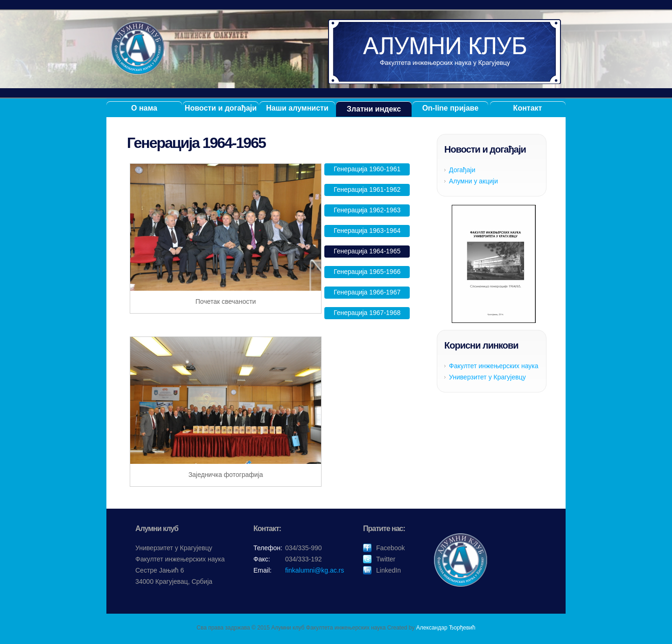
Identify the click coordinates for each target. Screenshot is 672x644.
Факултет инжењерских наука (494, 366)
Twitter (386, 559)
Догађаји (462, 170)
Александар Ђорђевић (446, 628)
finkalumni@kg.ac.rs (315, 570)
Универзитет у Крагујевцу (487, 377)
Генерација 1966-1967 (367, 292)
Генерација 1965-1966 (367, 272)
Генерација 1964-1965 (367, 251)
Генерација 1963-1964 (367, 231)
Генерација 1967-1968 (367, 313)
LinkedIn (388, 570)
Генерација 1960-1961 (367, 169)
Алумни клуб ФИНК (445, 52)
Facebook (390, 548)
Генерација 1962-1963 (367, 210)
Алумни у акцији (473, 181)
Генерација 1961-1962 (367, 189)
